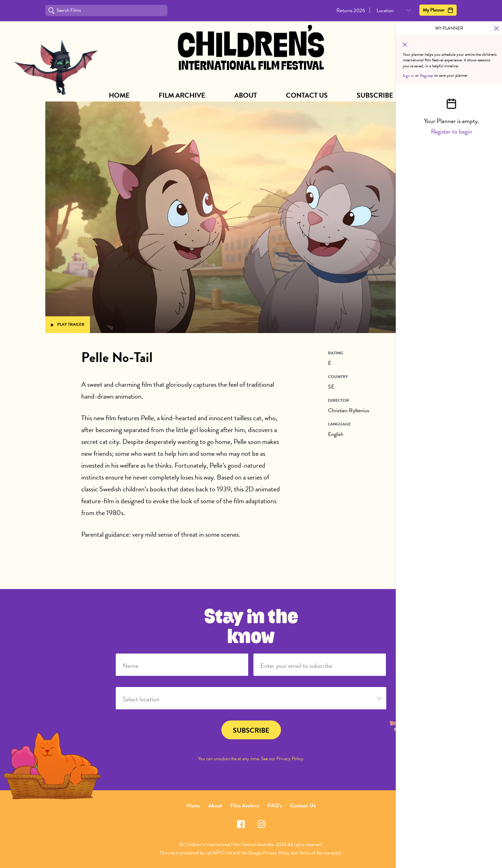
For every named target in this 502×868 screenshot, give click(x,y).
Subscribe (375, 95)
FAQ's (275, 806)
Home (119, 95)
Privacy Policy (290, 759)
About (246, 95)
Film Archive (182, 95)
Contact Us (307, 95)
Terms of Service (314, 853)
